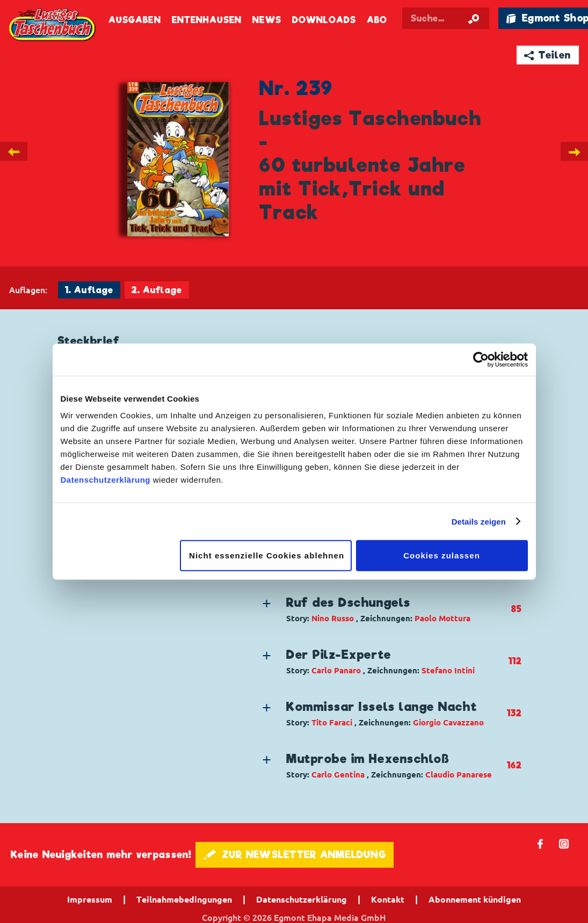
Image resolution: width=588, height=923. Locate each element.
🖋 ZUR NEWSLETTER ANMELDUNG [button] (295, 855)
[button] (383, 609)
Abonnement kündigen (475, 899)
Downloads (324, 20)
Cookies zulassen (442, 555)
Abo (377, 20)
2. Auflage (157, 290)
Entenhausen (207, 20)
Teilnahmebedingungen (184, 899)
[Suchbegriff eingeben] (446, 18)
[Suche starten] (474, 18)
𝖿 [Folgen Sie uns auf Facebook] (540, 843)
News (267, 20)
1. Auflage (89, 290)
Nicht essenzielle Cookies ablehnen (267, 555)
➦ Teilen (547, 55)
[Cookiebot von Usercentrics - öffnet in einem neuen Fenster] (481, 359)
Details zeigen (479, 521)
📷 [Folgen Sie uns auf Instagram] (564, 843)
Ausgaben (135, 20)
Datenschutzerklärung (106, 480)
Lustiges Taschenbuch (53, 26)
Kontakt (388, 899)
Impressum (90, 899)
